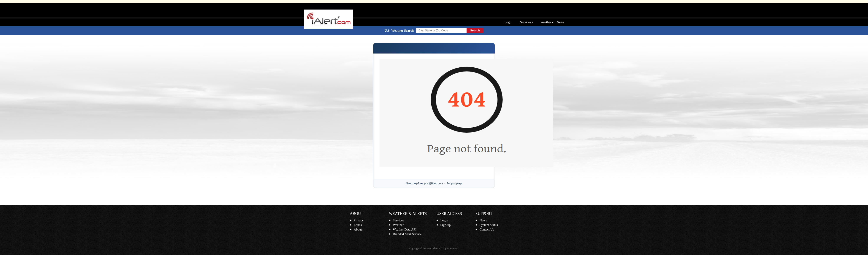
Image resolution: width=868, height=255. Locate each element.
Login (508, 22)
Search (475, 30)
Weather (546, 22)
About (358, 229)
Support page (454, 184)
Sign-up (446, 225)
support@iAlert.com (431, 184)
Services (525, 22)
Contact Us (487, 229)
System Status (489, 225)
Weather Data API (405, 229)
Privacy (359, 220)
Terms (358, 225)
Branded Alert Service (407, 234)
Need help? (413, 184)
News (561, 22)
